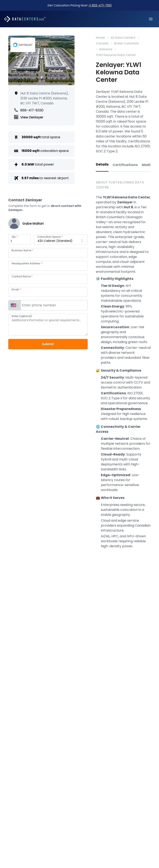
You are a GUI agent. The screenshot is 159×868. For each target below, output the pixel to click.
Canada (102, 43)
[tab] (102, 167)
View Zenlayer (32, 117)
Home (100, 38)
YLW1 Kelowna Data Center (116, 55)
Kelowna (106, 49)
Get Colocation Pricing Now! (79, 5)
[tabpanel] (123, 368)
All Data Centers (123, 38)
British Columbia (126, 43)
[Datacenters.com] (25, 19)
